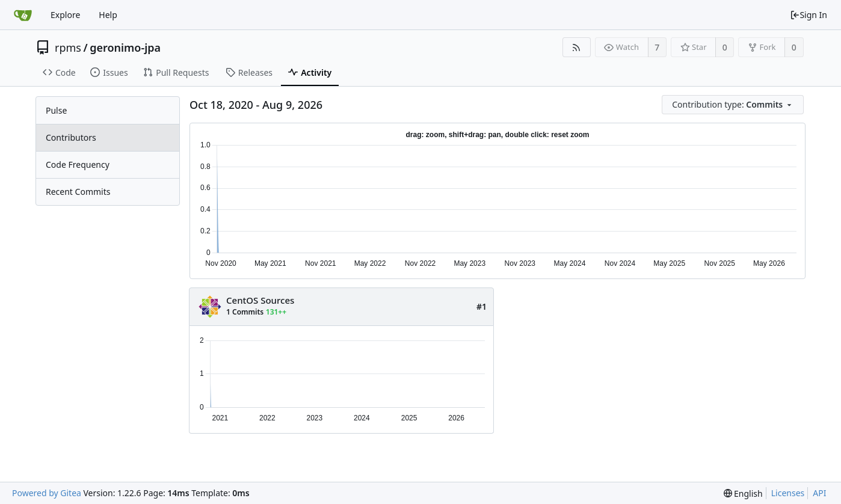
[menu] (734, 105)
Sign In (809, 15)
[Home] (23, 15)
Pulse (56, 110)
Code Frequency (78, 164)
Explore (65, 15)
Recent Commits (78, 192)
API (819, 493)
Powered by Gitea (47, 493)
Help (108, 15)
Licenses (788, 493)
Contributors (71, 137)
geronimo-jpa (125, 48)
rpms (68, 48)
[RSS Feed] (577, 47)
